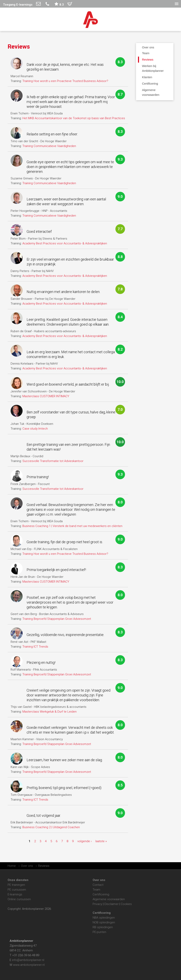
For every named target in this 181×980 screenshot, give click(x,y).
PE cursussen (17, 890)
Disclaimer (111, 904)
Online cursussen (19, 899)
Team (96, 890)
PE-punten (99, 932)
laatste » (101, 841)
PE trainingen (16, 885)
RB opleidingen (103, 927)
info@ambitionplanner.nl (28, 960)
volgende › (84, 841)
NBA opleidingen (104, 918)
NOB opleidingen (104, 922)
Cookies (126, 904)
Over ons (148, 47)
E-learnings (15, 894)
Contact (98, 885)
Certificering (101, 894)
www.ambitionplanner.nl (29, 965)
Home (12, 866)
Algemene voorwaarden (109, 899)
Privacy (97, 904)
